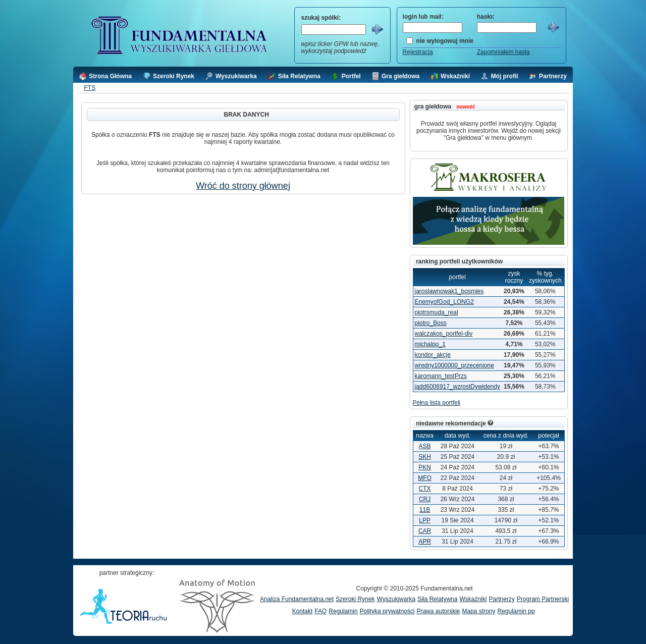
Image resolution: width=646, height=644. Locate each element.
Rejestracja (418, 52)
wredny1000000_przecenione (454, 365)
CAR (425, 531)
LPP (425, 520)
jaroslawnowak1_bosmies (449, 291)
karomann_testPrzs (441, 376)
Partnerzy (501, 599)
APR (425, 542)
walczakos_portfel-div (444, 334)
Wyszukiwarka (396, 599)
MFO (425, 478)
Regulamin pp (516, 611)
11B (425, 510)
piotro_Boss (431, 323)
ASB (425, 446)
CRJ (425, 499)
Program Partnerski (543, 599)
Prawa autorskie (438, 611)
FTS (90, 88)
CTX (425, 489)
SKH (425, 457)
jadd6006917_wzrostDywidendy (457, 387)
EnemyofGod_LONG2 (444, 302)
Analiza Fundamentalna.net (297, 599)
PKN (425, 467)
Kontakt (303, 611)
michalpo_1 (430, 344)
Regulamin (343, 611)
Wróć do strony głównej (243, 186)
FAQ (320, 611)
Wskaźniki (473, 599)
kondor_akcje (433, 355)
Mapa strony (478, 611)
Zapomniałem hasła (503, 52)
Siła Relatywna (437, 599)
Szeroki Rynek (355, 599)
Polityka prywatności (387, 611)
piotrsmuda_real (437, 312)
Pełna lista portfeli (437, 403)
